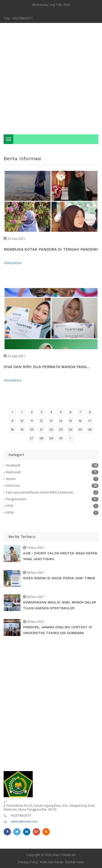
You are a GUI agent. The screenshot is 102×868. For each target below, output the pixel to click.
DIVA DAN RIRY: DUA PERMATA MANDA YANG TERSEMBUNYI (45, 367)
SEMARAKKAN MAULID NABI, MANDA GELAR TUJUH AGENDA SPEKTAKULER (59, 605)
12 (41, 421)
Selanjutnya (12, 263)
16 (80, 421)
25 (80, 430)
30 (61, 438)
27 (32, 438)
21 (41, 430)
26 (90, 430)
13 (51, 421)
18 (12, 430)
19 (22, 430)
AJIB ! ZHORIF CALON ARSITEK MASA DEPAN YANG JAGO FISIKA (60, 556)
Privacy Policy (28, 862)
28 (41, 438)
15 (70, 421)
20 (32, 430)
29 (51, 438)
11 (32, 421)
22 (51, 430)
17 (90, 421)
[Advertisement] (51, 79)
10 (22, 421)
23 (61, 430)
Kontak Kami (75, 862)
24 (71, 430)
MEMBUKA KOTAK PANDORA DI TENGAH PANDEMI (51, 249)
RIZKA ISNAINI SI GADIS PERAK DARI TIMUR (59, 578)
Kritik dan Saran (52, 862)
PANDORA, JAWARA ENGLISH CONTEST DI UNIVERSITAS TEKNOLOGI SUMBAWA (58, 630)
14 (61, 421)
